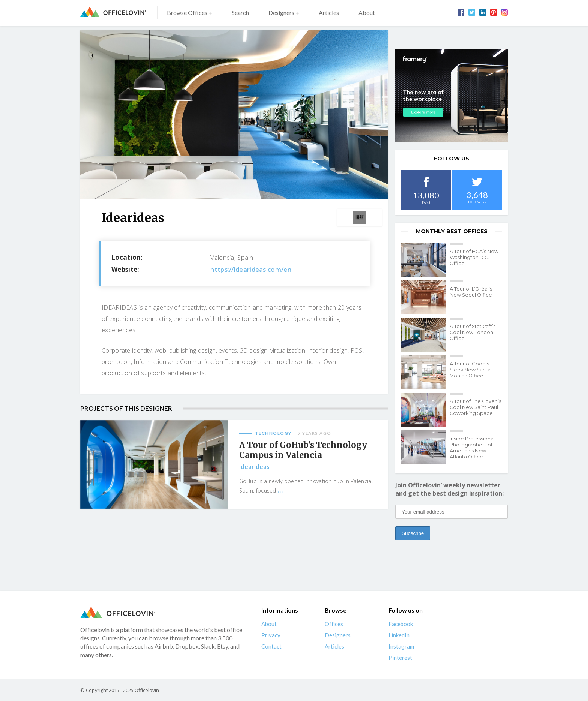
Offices (334, 624)
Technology (273, 433)
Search (240, 13)
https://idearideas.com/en (251, 269)
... (280, 490)
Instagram (401, 646)
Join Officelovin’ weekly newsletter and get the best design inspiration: (449, 489)
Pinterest (400, 658)
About (367, 13)
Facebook (401, 624)
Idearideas (254, 467)
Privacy (271, 635)
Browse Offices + (190, 13)
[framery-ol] (451, 96)
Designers (338, 635)
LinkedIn (399, 635)
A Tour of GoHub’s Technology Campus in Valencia (303, 450)
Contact (271, 646)
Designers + (284, 13)
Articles (329, 13)
